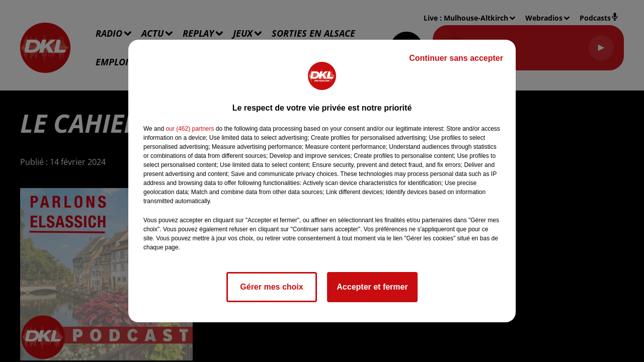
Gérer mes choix (271, 287)
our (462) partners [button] (190, 129)
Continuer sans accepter (456, 58)
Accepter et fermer (372, 287)
